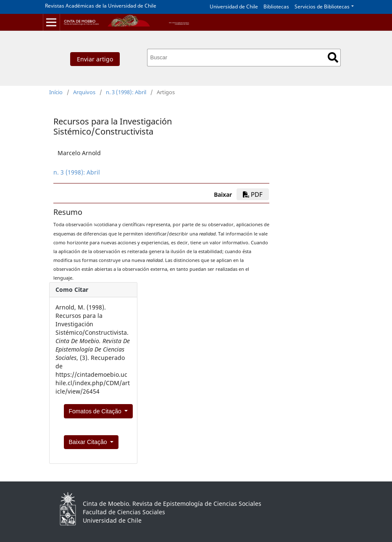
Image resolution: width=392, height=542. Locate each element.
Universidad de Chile (234, 7)
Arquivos (84, 92)
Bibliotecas (276, 7)
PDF (253, 194)
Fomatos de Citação (96, 411)
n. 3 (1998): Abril (126, 92)
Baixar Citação (89, 442)
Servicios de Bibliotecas (322, 7)
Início (56, 92)
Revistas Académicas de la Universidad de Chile (101, 6)
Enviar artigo (95, 59)
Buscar (333, 57)
